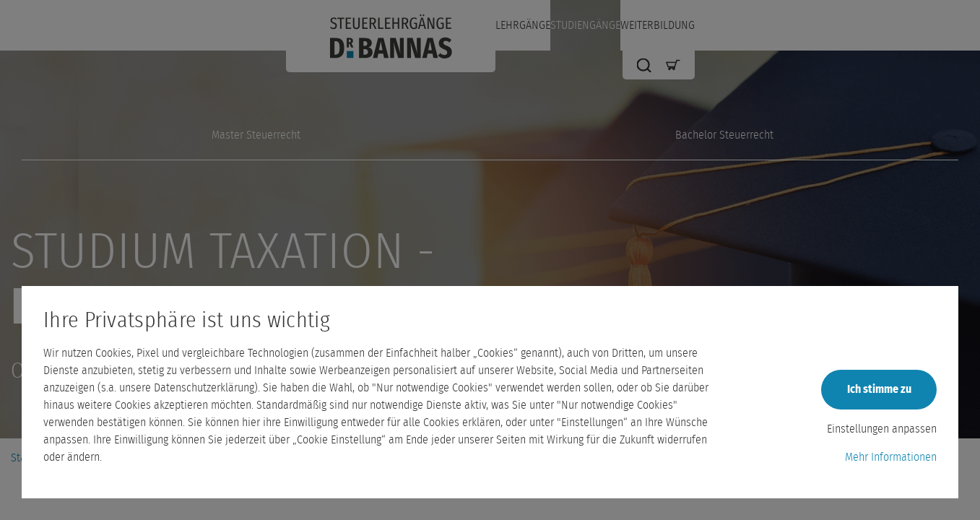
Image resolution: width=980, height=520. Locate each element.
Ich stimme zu (879, 389)
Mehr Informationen (891, 457)
